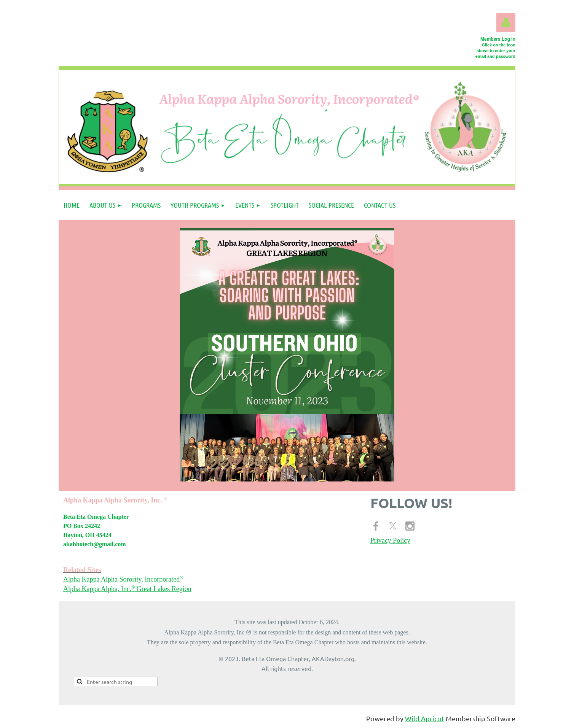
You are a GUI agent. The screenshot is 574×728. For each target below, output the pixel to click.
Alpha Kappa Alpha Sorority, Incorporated (123, 579)
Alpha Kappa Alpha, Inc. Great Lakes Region (127, 589)
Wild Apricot (425, 718)
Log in (506, 22)
